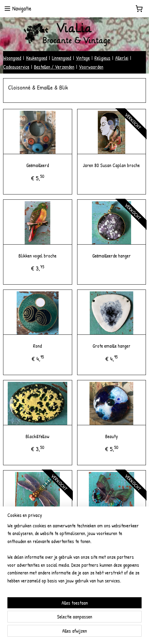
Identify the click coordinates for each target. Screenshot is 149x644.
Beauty (112, 436)
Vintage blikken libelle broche (38, 527)
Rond (37, 346)
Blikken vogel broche (37, 256)
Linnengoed (62, 58)
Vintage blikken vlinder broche (112, 527)
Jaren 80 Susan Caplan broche (111, 165)
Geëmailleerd (38, 165)
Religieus (102, 58)
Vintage (83, 58)
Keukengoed (37, 58)
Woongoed (12, 58)
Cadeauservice (16, 67)
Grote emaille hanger (112, 346)
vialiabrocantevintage (28, 611)
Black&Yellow (37, 436)
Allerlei (122, 58)
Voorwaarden (91, 67)
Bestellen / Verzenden (54, 67)
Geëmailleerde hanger (112, 256)
